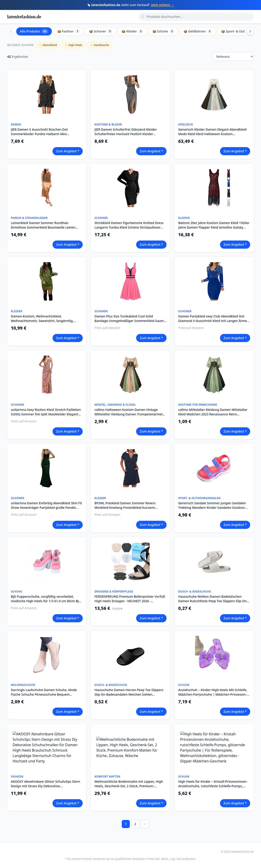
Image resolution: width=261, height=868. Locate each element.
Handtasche (99, 45)
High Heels (73, 45)
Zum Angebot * (68, 151)
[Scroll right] (250, 31)
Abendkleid (48, 45)
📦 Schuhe (163, 31)
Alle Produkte (34, 31)
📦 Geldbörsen (198, 31)
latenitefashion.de (24, 17)
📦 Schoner (101, 31)
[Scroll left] (11, 31)
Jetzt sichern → (163, 5)
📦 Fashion (69, 31)
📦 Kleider (132, 31)
